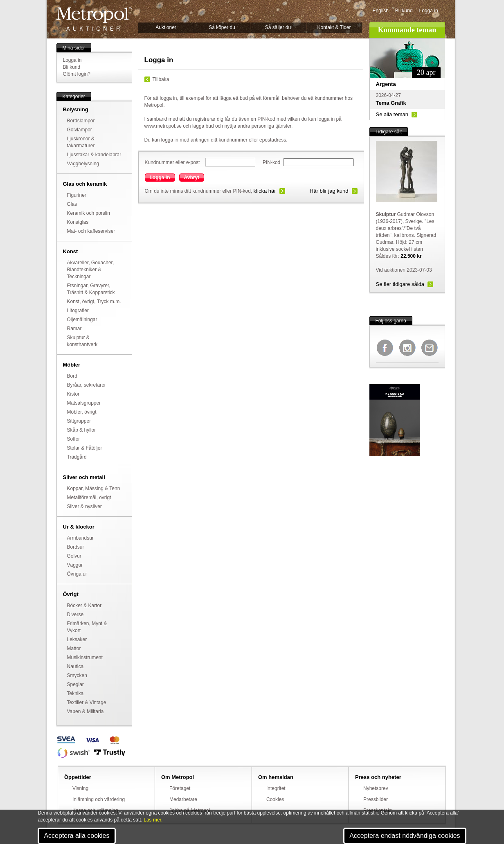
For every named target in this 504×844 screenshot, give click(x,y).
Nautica (75, 666)
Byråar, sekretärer (87, 385)
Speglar (75, 684)
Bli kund (404, 11)
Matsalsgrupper (84, 403)
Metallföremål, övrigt (89, 497)
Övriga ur (77, 574)
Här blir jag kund (329, 191)
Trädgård (77, 457)
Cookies (275, 799)
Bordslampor (81, 121)
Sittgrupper (79, 421)
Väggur (75, 565)
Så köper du (222, 27)
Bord (72, 376)
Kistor (73, 394)
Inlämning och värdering (99, 799)
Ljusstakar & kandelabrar (94, 155)
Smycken (77, 675)
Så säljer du (278, 27)
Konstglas (78, 222)
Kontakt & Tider (334, 27)
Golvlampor (80, 130)
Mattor (74, 648)
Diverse (75, 614)
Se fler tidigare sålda (400, 284)
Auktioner (166, 27)
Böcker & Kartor (84, 605)
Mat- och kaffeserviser (91, 231)
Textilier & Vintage (87, 702)
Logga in (429, 11)
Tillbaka (161, 79)
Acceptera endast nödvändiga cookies (405, 836)
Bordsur (76, 547)
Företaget (180, 788)
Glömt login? (77, 74)
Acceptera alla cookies (76, 836)
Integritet (276, 788)
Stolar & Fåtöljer (85, 448)
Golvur (74, 556)
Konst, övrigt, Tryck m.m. (94, 302)
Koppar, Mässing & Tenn (94, 488)
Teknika (75, 693)
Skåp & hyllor (82, 430)
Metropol (94, 19)
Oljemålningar (82, 320)
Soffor (74, 439)
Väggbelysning (83, 164)
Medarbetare (183, 799)
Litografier (78, 311)
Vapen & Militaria (85, 711)
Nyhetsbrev (376, 788)
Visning (80, 788)
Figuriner (77, 195)
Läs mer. (153, 820)
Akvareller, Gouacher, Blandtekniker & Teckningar (91, 270)
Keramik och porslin (89, 213)
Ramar (74, 329)
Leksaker (77, 639)
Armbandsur (80, 538)
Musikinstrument (85, 657)
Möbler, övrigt (82, 412)
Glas (72, 204)
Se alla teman (392, 114)
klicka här (265, 191)
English (381, 11)
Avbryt (192, 178)
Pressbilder (376, 799)
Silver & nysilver (84, 506)
